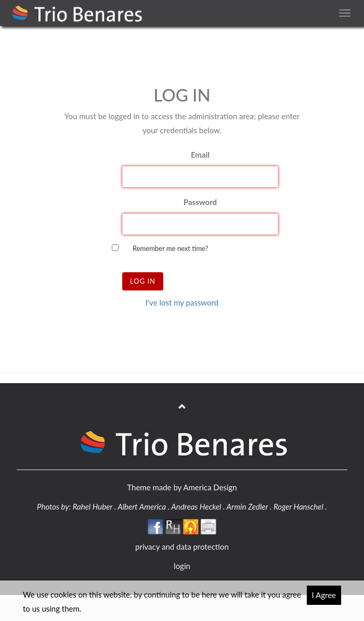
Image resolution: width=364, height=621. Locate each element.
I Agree (324, 595)
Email (200, 155)
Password (200, 202)
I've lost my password (182, 302)
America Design (210, 487)
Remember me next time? (170, 248)
